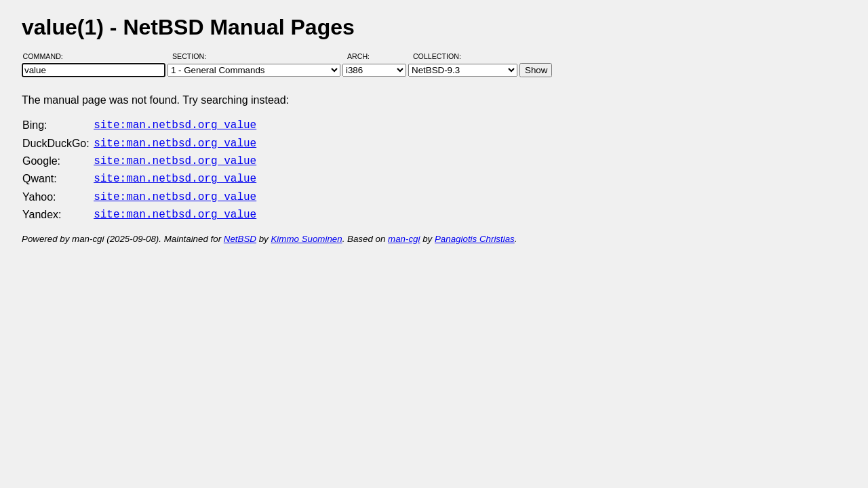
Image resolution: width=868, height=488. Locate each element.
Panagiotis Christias (475, 231)
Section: (192, 56)
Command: (47, 56)
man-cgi (404, 231)
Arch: (364, 56)
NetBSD (240, 231)
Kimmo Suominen (306, 231)
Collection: (437, 56)
